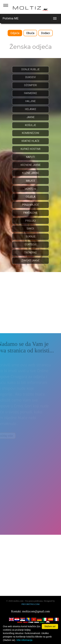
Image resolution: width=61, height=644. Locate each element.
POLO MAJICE (30, 205)
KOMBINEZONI (30, 133)
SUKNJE (30, 237)
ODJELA (30, 197)
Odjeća (15, 33)
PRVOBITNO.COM (30, 604)
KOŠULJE (30, 125)
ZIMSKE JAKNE (30, 261)
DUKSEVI (30, 77)
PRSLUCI (30, 221)
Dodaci (46, 33)
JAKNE (30, 117)
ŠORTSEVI (30, 245)
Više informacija (24, 640)
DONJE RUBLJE (30, 69)
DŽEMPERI (30, 85)
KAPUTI (30, 157)
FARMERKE (30, 93)
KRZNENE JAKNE (30, 165)
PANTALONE (30, 213)
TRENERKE (30, 253)
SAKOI (30, 229)
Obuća (30, 33)
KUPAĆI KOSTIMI (30, 149)
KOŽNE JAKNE (30, 173)
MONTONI (30, 189)
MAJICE (30, 181)
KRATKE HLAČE (30, 141)
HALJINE (30, 101)
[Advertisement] (30, 303)
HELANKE (30, 109)
